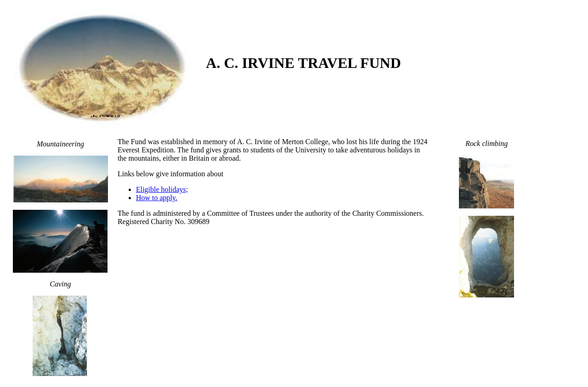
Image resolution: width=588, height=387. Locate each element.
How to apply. (157, 198)
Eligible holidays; (162, 189)
